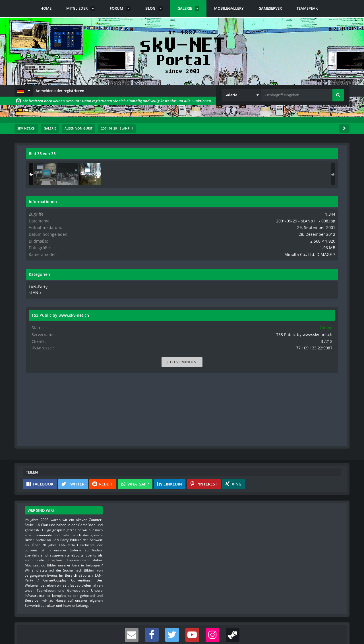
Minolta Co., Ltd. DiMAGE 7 (316, 253)
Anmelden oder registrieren (60, 91)
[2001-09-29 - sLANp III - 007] (303, 174)
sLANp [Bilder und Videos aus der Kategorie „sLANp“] (270, 291)
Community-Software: (182, 630)
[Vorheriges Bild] (32, 259)
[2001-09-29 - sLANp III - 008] (325, 174)
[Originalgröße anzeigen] (229, 157)
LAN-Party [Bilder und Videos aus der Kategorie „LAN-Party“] (273, 285)
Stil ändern (335, 619)
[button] (24, 91)
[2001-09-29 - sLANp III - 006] (280, 174)
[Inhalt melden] (231, 357)
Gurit (55, 166)
